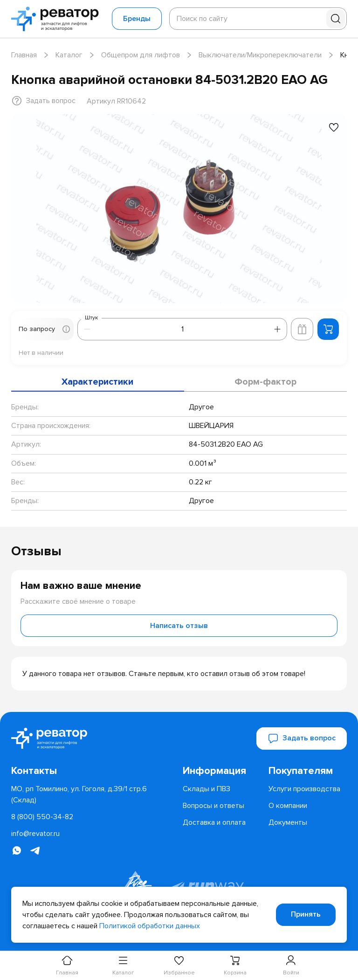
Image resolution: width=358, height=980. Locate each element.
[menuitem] (222, 771)
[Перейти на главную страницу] (58, 19)
